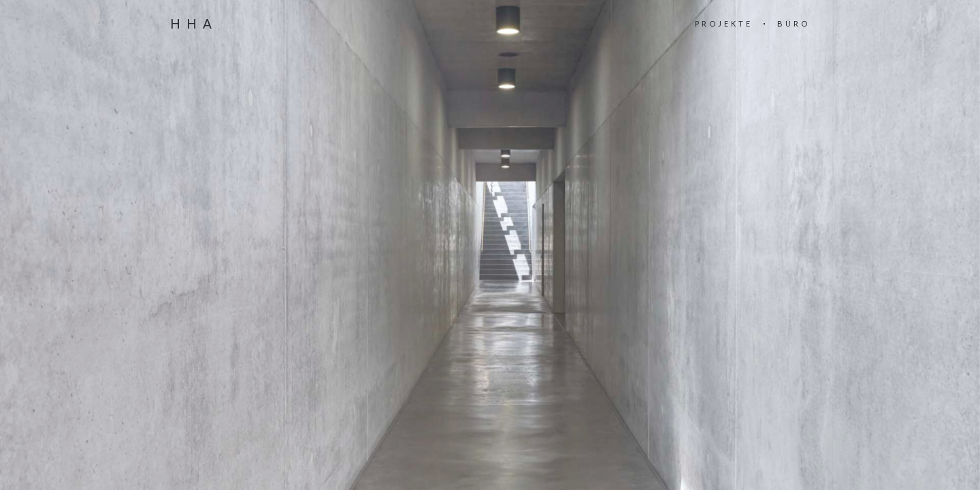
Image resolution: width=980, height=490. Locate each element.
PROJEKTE (724, 23)
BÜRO (794, 23)
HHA (194, 24)
